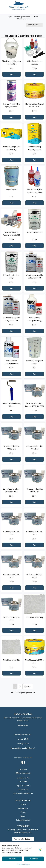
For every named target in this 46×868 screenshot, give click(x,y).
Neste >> (28, 686)
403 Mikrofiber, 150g (35, 232)
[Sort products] (34, 25)
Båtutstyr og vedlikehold (21, 17)
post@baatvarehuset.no (23, 793)
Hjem (10, 17)
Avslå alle (12, 859)
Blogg (23, 816)
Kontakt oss (23, 808)
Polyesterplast (11, 189)
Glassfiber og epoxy (23, 19)
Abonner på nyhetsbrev (23, 839)
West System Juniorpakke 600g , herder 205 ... (35, 320)
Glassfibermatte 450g (12, 660)
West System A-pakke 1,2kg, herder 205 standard (35, 278)
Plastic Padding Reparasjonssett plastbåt (35, 149)
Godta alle (34, 859)
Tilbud (23, 812)
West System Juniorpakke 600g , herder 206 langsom (12, 363)
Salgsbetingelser (23, 820)
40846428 (25, 789)
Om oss (23, 804)
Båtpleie (34, 17)
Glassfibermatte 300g (35, 617)
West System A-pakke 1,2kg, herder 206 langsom (12, 320)
